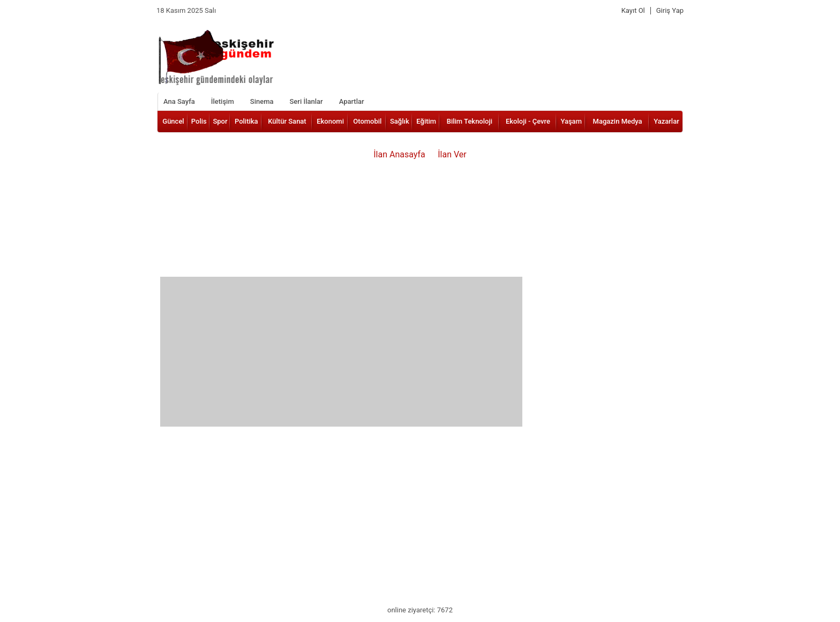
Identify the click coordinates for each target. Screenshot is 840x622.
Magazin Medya (618, 121)
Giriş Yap (670, 11)
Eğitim (426, 121)
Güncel (173, 121)
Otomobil (367, 121)
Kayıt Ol (633, 11)
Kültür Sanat (287, 121)
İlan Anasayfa (399, 154)
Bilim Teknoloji (470, 121)
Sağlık (400, 121)
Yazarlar (666, 121)
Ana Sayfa (179, 101)
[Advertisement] (341, 352)
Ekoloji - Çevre (528, 121)
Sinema (262, 101)
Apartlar (352, 101)
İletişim (223, 101)
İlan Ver (452, 154)
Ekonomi (330, 121)
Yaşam (571, 121)
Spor (220, 121)
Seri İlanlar (306, 101)
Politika (246, 121)
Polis (199, 121)
